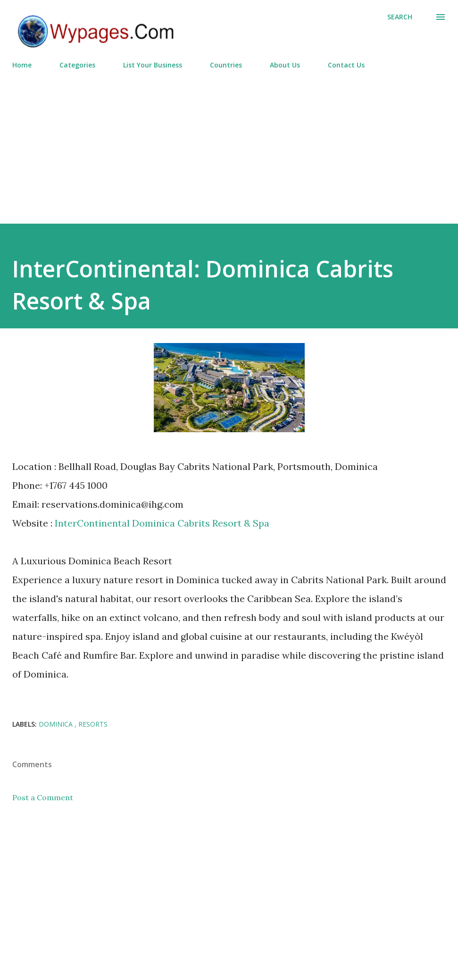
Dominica (57, 724)
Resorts (93, 724)
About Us (285, 65)
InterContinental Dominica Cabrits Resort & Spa (162, 523)
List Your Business (153, 65)
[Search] (400, 17)
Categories (77, 65)
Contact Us (346, 65)
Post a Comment (43, 797)
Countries (226, 65)
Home (22, 65)
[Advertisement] (229, 142)
